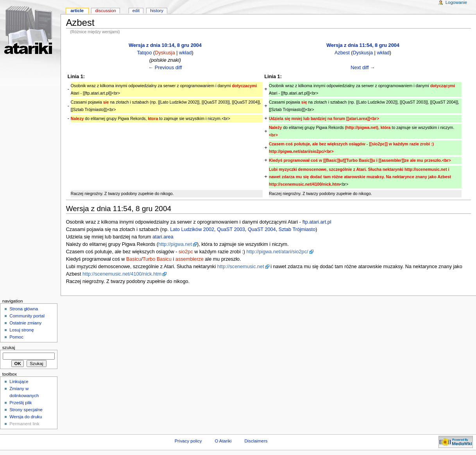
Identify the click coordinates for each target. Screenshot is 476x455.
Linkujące (19, 382)
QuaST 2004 (262, 229)
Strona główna (24, 309)
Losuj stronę (21, 330)
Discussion (105, 11)
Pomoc (16, 337)
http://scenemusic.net (241, 267)
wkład (185, 53)
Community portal (27, 316)
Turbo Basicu (157, 259)
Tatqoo (144, 53)
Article (77, 11)
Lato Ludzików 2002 (192, 229)
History (157, 11)
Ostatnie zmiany (25, 323)
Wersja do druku (26, 417)
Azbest (342, 53)
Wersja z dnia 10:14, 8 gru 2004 (165, 45)
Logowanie (456, 2)
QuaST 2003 (231, 229)
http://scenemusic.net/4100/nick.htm (122, 274)
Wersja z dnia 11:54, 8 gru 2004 (363, 45)
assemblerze (190, 259)
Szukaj (9, 348)
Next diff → (363, 68)
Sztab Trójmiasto (297, 229)
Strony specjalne (26, 410)
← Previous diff (165, 68)
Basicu (134, 259)
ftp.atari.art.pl (317, 222)
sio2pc (186, 252)
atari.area (163, 237)
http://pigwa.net (175, 244)
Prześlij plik (21, 403)
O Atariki (223, 441)
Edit (136, 11)
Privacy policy (188, 441)
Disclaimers (256, 441)
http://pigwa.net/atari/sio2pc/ (277, 252)
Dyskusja (165, 53)
